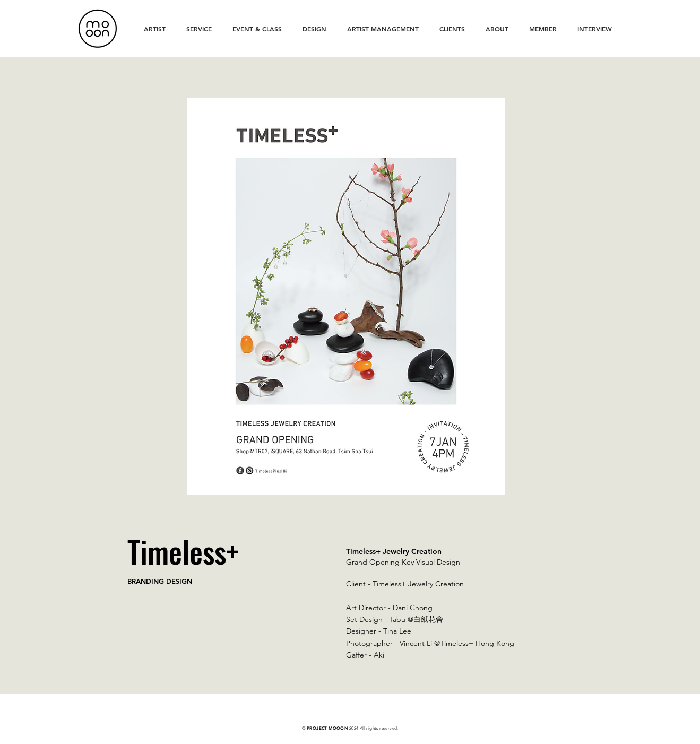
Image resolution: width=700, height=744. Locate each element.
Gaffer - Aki (365, 655)
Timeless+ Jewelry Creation (418, 584)
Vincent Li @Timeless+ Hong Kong (457, 643)
